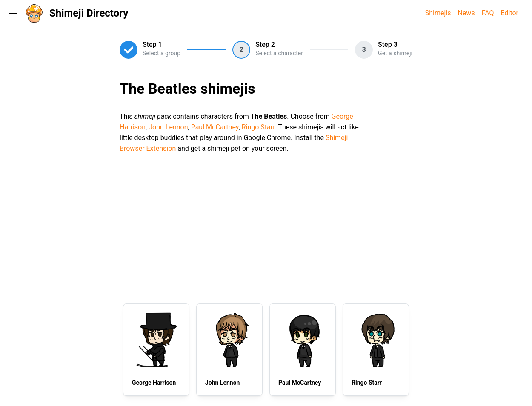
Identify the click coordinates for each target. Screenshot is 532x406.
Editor (510, 13)
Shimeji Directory (89, 13)
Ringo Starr (258, 127)
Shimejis (438, 13)
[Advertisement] (266, 227)
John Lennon (168, 127)
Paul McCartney (215, 127)
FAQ (488, 13)
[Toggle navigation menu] (13, 13)
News (466, 13)
